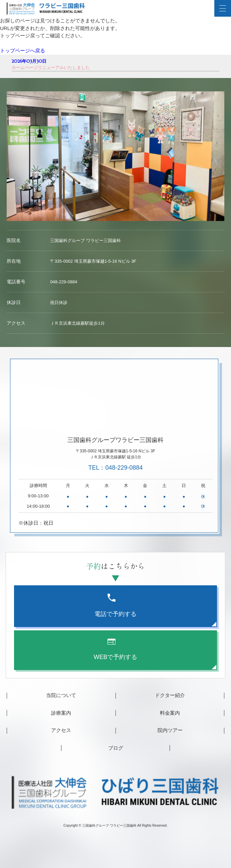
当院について (61, 695)
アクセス (61, 730)
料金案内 (170, 713)
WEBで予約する (115, 649)
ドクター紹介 (170, 695)
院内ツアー (170, 730)
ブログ (116, 748)
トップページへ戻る (23, 50)
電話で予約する (115, 605)
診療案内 (61, 713)
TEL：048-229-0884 (115, 468)
